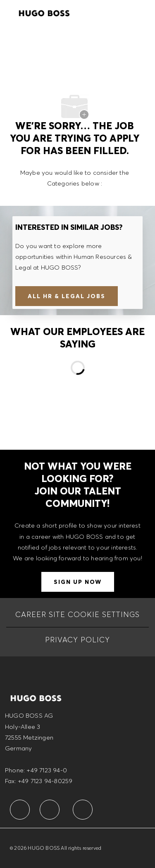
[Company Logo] (44, 12)
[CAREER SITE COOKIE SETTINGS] (77, 615)
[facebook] (20, 810)
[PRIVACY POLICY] (77, 640)
